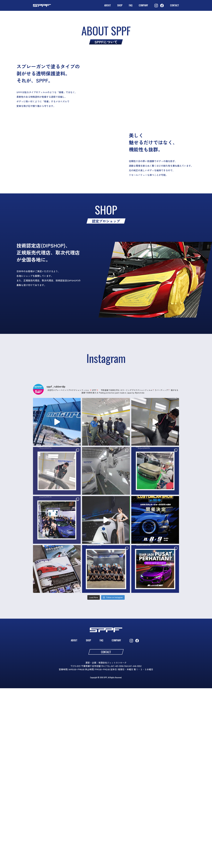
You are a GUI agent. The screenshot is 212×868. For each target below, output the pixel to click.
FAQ (131, 5)
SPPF (36, 5)
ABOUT (107, 5)
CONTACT (175, 5)
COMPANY (143, 5)
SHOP (120, 5)
